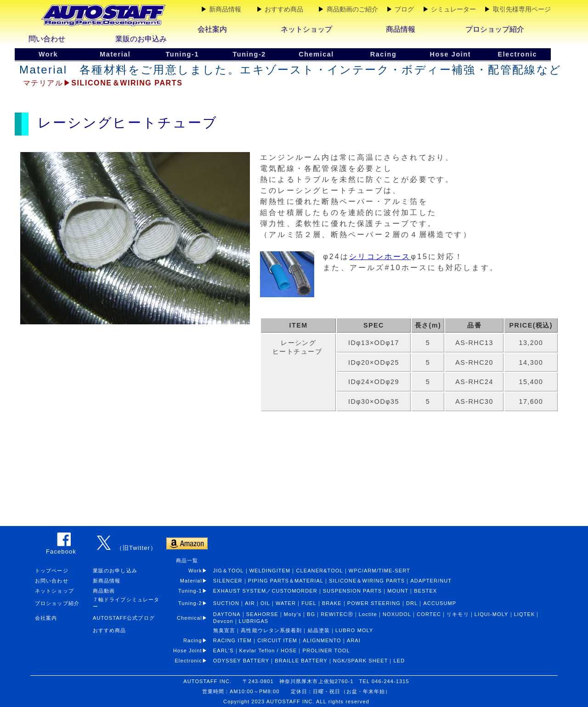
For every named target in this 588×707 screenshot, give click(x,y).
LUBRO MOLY (354, 630)
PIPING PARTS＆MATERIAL (286, 581)
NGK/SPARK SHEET (361, 661)
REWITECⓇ (337, 614)
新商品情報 (225, 9)
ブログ (404, 9)
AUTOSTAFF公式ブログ (124, 618)
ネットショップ (306, 29)
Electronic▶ (194, 661)
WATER (286, 603)
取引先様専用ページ (522, 9)
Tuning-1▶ (196, 591)
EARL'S (223, 650)
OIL (265, 603)
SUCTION (226, 603)
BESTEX (425, 591)
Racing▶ (198, 640)
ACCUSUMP (440, 603)
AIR (250, 603)
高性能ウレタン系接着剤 (271, 630)
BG (311, 614)
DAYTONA (227, 614)
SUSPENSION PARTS (352, 591)
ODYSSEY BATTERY (241, 661)
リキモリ (458, 614)
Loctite (368, 614)
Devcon (223, 621)
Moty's (293, 614)
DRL (412, 603)
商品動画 (104, 591)
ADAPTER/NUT (431, 581)
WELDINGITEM (270, 571)
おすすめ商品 (284, 9)
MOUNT (398, 591)
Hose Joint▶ (193, 650)
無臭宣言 (224, 630)
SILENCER (228, 581)
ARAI (354, 640)
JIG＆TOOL (229, 571)
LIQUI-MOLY (492, 614)
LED (399, 661)
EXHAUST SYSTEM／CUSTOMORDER (265, 591)
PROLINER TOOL (326, 650)
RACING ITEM (232, 640)
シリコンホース (380, 257)
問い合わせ (47, 39)
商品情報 (401, 29)
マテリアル (43, 83)
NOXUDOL (397, 614)
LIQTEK (525, 614)
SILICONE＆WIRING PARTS (367, 581)
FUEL (309, 603)
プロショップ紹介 (495, 29)
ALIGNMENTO (322, 640)
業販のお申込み (141, 39)
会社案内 (212, 29)
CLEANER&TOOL (319, 571)
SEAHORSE (262, 614)
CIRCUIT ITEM (277, 640)
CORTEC (429, 614)
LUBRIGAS (254, 621)
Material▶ (197, 581)
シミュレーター (453, 9)
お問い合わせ (52, 581)
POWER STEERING (374, 603)
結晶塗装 (319, 630)
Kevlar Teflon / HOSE (268, 650)
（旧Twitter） (136, 548)
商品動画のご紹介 (352, 9)
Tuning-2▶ (196, 603)
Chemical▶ (195, 618)
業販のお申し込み (115, 571)
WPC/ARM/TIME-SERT (379, 571)
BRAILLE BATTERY (301, 661)
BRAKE (332, 603)
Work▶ (198, 571)
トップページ (52, 571)
